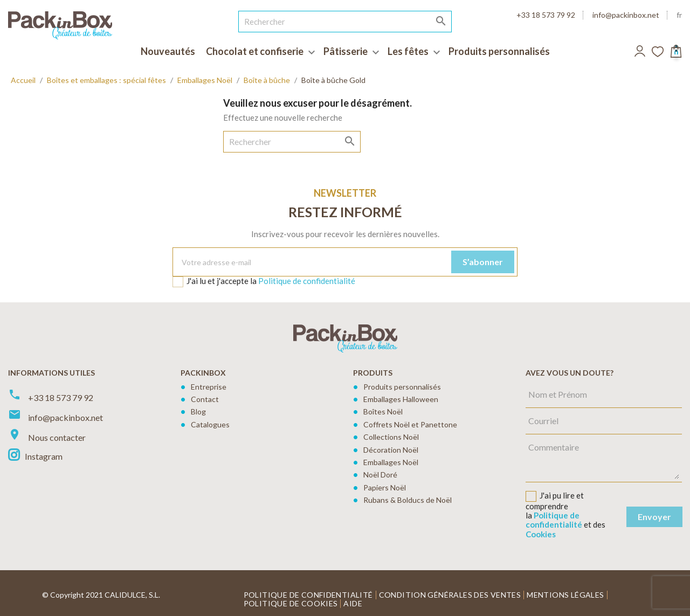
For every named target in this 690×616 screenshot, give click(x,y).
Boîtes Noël (383, 411)
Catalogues (210, 424)
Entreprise (209, 387)
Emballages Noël (391, 462)
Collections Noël (391, 437)
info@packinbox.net (626, 15)
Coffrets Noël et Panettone (410, 424)
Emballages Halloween (401, 399)
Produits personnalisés (402, 387)
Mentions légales (565, 595)
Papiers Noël (385, 487)
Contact (205, 399)
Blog (198, 411)
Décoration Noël (391, 450)
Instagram (44, 456)
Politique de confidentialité (307, 281)
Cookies (541, 534)
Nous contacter (57, 437)
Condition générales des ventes (450, 595)
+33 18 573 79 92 (546, 15)
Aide (353, 603)
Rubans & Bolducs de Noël (408, 500)
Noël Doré (380, 475)
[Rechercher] (345, 22)
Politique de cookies (291, 603)
